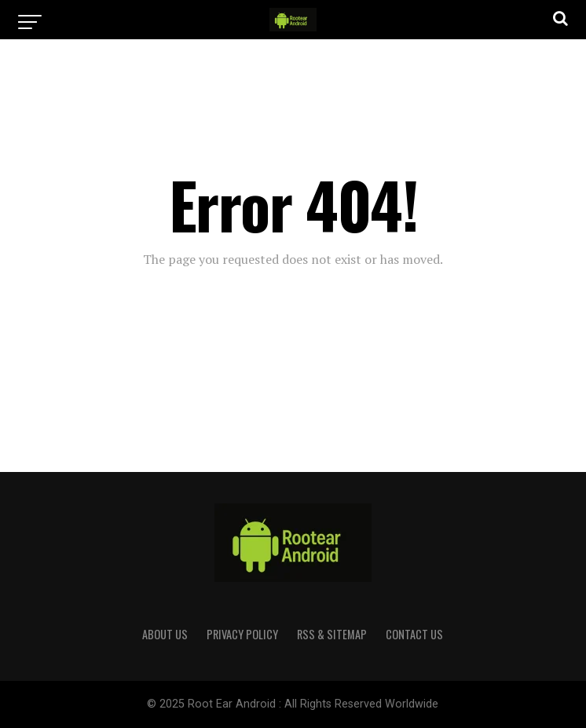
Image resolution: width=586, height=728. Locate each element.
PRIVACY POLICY (242, 634)
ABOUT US (165, 634)
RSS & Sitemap (332, 634)
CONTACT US (414, 634)
